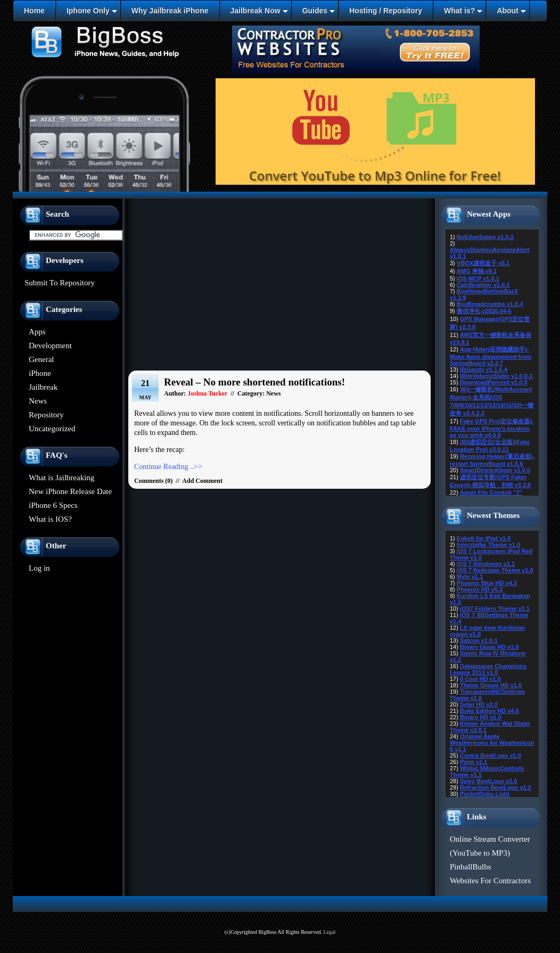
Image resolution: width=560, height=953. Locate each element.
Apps (37, 332)
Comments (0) (153, 481)
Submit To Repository (60, 283)
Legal (329, 932)
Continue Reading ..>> (168, 467)
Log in (39, 568)
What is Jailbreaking (61, 478)
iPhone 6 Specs (53, 505)
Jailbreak (43, 387)
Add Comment (202, 481)
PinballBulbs (471, 867)
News (38, 401)
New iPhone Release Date (70, 491)
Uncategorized (52, 429)
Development (50, 346)
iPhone (40, 373)
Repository (46, 415)
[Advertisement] (280, 287)
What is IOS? (50, 519)
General (41, 359)
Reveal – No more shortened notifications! (254, 382)
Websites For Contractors (490, 881)
